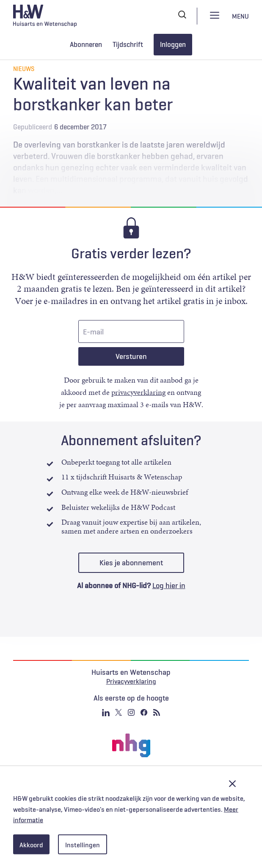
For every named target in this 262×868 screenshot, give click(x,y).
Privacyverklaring (131, 681)
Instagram (131, 712)
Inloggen (173, 44)
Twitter (119, 712)
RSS (157, 712)
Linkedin (106, 712)
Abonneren (86, 44)
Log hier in (169, 586)
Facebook (144, 712)
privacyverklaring (138, 392)
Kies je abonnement (131, 563)
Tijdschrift (128, 44)
